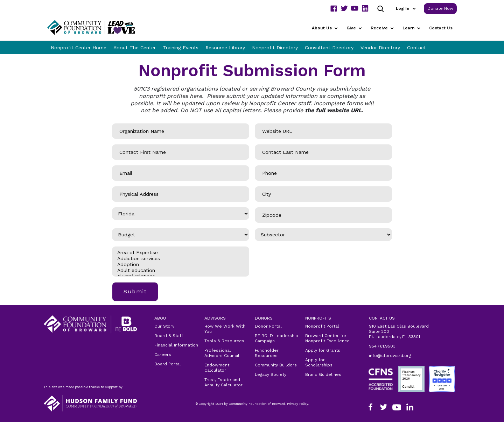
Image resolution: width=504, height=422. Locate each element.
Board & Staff (169, 336)
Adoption (181, 264)
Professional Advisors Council (222, 353)
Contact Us (441, 28)
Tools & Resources (224, 341)
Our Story (164, 326)
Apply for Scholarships (319, 362)
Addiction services (181, 259)
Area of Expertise (181, 253)
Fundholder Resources (267, 353)
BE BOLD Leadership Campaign (276, 338)
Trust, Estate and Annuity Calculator (223, 382)
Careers (163, 355)
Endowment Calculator (217, 368)
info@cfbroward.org (390, 356)
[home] (100, 27)
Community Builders (276, 365)
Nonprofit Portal (322, 326)
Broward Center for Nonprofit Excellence (327, 338)
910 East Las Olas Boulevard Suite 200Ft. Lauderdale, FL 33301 (399, 331)
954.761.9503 (382, 346)
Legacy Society (271, 374)
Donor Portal (268, 326)
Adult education (181, 270)
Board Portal (168, 364)
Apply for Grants (323, 350)
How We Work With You (225, 329)
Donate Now (440, 8)
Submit (135, 291)
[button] (406, 9)
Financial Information (176, 345)
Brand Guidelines (323, 374)
